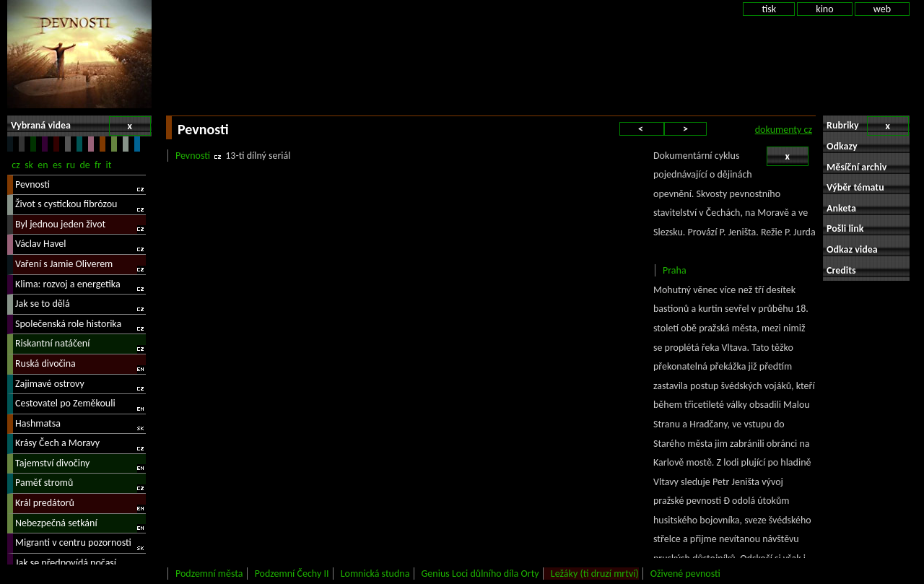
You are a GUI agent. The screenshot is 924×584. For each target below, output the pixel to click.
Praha (675, 270)
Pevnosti (193, 156)
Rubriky (868, 126)
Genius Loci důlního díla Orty (480, 574)
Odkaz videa (852, 249)
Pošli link (845, 228)
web (882, 9)
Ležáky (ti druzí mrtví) (595, 574)
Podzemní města (209, 574)
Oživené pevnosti (685, 574)
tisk (769, 9)
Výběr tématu (855, 187)
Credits (841, 270)
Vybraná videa (81, 126)
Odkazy (842, 146)
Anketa (841, 208)
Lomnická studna (375, 574)
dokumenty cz (784, 130)
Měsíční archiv (857, 167)
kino (824, 9)
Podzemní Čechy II (292, 574)
